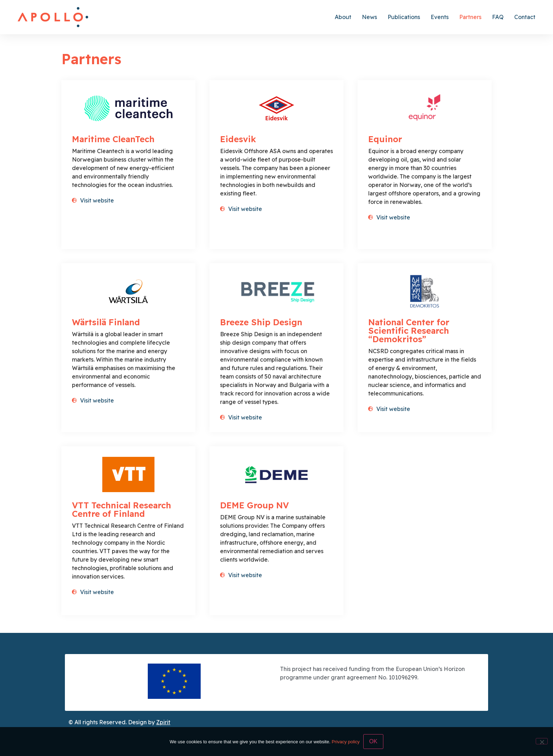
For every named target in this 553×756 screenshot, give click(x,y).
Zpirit (163, 722)
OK (373, 741)
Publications (404, 17)
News (369, 17)
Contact (525, 17)
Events (440, 17)
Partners (470, 17)
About (343, 17)
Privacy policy (345, 742)
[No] (542, 741)
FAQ (498, 17)
